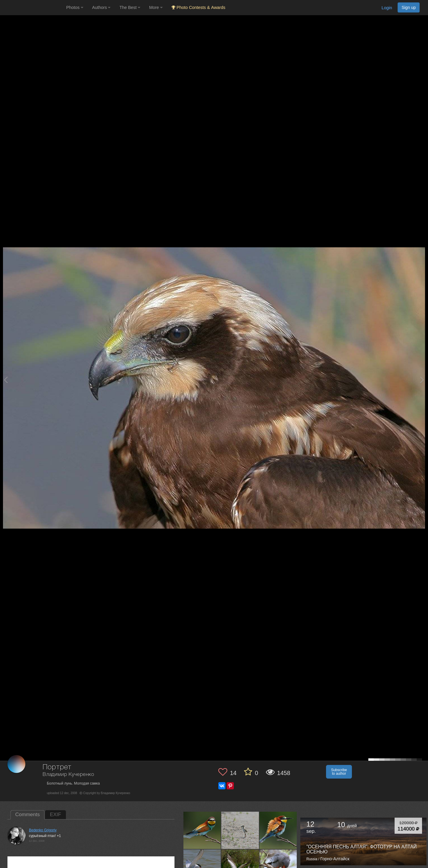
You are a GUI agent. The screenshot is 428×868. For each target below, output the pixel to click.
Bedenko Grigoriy (43, 830)
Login (387, 8)
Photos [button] (75, 7)
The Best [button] (130, 7)
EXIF (55, 815)
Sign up (409, 7)
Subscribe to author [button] (339, 772)
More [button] (156, 7)
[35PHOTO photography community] (32, 8)
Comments (27, 815)
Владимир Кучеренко (68, 775)
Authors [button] (101, 7)
